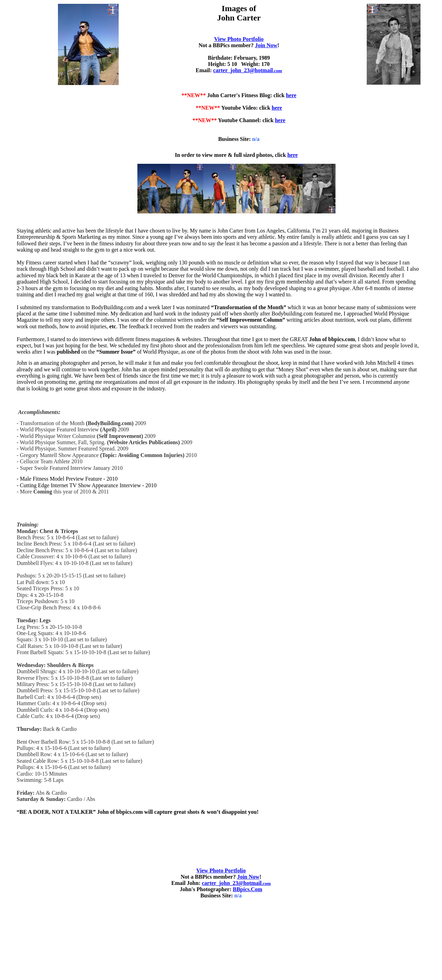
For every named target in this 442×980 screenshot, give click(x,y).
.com (255, 883)
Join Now (266, 45)
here (291, 95)
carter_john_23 (248, 70)
